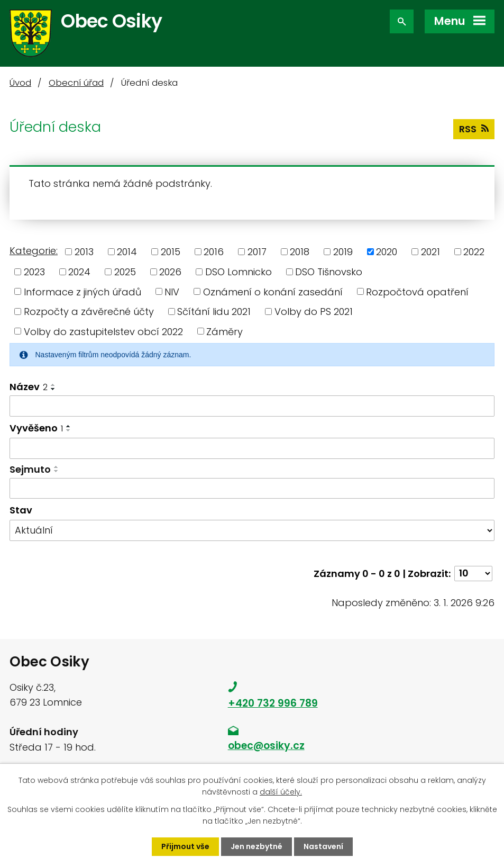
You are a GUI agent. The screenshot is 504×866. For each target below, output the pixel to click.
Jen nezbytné (256, 846)
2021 (430, 252)
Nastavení (323, 846)
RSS (474, 129)
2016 (214, 252)
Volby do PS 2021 (314, 312)
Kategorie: (34, 251)
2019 (343, 252)
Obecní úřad (76, 83)
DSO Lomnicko (239, 272)
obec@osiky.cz (266, 746)
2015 (171, 252)
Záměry (224, 331)
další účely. (281, 792)
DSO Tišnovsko (329, 272)
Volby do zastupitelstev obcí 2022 (103, 331)
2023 (34, 272)
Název (29, 387)
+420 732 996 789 (273, 703)
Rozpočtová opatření (417, 291)
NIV (172, 291)
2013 (84, 252)
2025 (125, 272)
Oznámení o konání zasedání (273, 291)
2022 (474, 252)
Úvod (20, 83)
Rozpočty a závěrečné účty (89, 312)
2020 (387, 252)
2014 (127, 252)
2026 (170, 272)
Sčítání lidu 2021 (214, 312)
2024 (79, 272)
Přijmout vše (185, 846)
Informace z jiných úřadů (83, 291)
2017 (257, 252)
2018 (300, 252)
